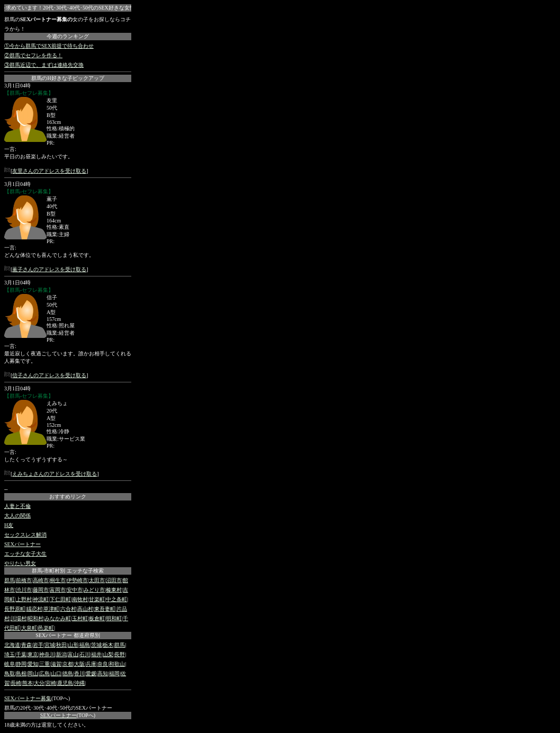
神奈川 (47, 654)
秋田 (61, 645)
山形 (73, 645)
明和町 (114, 618)
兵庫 (91, 664)
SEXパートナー (22, 544)
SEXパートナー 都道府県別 (67, 635)
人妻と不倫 (17, 506)
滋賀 (56, 664)
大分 (39, 683)
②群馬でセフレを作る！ (33, 55)
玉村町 (80, 618)
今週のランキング (68, 36)
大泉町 (29, 628)
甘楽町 (97, 599)
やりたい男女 (20, 563)
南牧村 (80, 599)
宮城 (50, 645)
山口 (56, 673)
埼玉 (10, 654)
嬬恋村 (34, 609)
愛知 (33, 664)
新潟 (61, 654)
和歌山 (117, 664)
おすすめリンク (68, 497)
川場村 (19, 618)
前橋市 (24, 580)
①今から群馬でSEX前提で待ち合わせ (49, 46)
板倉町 (97, 618)
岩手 (38, 645)
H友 (9, 525)
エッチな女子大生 (25, 554)
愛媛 (91, 673)
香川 (79, 673)
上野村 (24, 599)
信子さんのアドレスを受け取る (49, 375)
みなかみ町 (58, 618)
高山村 (85, 609)
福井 (96, 654)
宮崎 (51, 683)
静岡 (21, 664)
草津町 (51, 609)
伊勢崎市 (77, 580)
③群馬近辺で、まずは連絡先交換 (44, 65)
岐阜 (10, 664)
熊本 (28, 683)
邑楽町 (46, 628)
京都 (68, 664)
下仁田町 (60, 599)
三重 (44, 664)
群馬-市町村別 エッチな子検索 (68, 571)
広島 (44, 673)
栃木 (108, 645)
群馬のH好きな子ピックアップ (67, 78)
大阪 (79, 664)
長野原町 (15, 609)
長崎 (16, 683)
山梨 (108, 654)
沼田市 (114, 580)
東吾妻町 (105, 609)
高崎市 (41, 580)
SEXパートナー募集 (28, 698)
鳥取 (10, 673)
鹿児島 (65, 683)
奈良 (103, 664)
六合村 (68, 609)
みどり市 (94, 590)
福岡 (114, 673)
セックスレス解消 (25, 535)
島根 (21, 673)
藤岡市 (41, 590)
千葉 (21, 654)
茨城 (96, 645)
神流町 (41, 599)
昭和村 (35, 618)
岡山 (33, 673)
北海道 (12, 645)
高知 (103, 673)
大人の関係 (17, 516)
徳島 (68, 673)
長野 (120, 654)
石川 (85, 654)
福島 (85, 645)
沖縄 (79, 683)
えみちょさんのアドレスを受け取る (55, 474)
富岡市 (58, 590)
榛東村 (114, 590)
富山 (73, 654)
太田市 (97, 580)
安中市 (75, 590)
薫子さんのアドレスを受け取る (49, 269)
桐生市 (58, 580)
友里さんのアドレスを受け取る (49, 171)
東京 (33, 654)
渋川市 (24, 590)
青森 (26, 645)
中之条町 (116, 599)
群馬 (10, 580)
